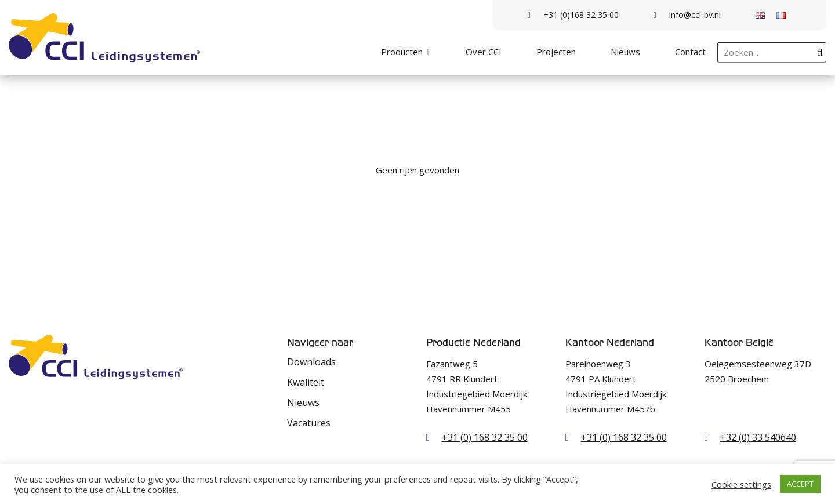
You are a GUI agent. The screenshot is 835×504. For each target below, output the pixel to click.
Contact (690, 52)
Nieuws (625, 52)
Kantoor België (739, 342)
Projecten (556, 52)
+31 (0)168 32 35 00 (573, 15)
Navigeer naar (320, 342)
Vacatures (309, 423)
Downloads (311, 362)
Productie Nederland (473, 342)
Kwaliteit (306, 382)
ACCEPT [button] (800, 484)
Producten (402, 52)
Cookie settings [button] (741, 484)
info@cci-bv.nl (687, 15)
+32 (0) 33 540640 (758, 437)
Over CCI (484, 52)
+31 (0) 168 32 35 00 (485, 437)
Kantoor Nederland (610, 342)
